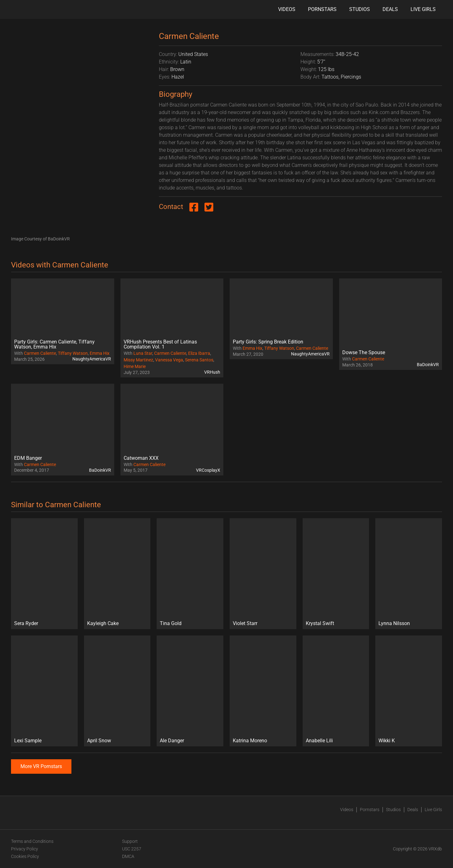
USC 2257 (132, 849)
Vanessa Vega (169, 360)
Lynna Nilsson (394, 623)
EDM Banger (28, 458)
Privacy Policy (25, 849)
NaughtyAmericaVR (92, 359)
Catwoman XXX (141, 458)
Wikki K (387, 741)
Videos (287, 9)
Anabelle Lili (319, 741)
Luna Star (143, 353)
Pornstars (322, 9)
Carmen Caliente (40, 353)
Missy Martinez (138, 360)
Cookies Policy (25, 856)
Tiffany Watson (73, 353)
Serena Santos (199, 360)
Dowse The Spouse (364, 352)
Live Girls (423, 9)
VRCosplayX (208, 470)
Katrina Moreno (250, 741)
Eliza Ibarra (199, 353)
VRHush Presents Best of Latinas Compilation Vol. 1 (160, 344)
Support (130, 841)
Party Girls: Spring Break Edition (268, 342)
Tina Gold (171, 623)
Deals (390, 9)
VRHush (212, 372)
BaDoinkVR (428, 365)
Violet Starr (245, 623)
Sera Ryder (26, 623)
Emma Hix (100, 353)
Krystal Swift (320, 623)
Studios (360, 9)
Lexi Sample (28, 741)
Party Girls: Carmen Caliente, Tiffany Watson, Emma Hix (54, 344)
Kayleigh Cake (103, 623)
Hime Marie (135, 366)
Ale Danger (172, 741)
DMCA (128, 856)
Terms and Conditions (32, 841)
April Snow (99, 741)
